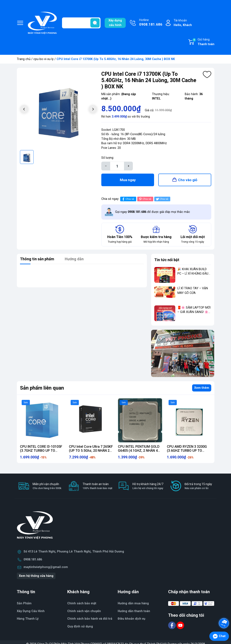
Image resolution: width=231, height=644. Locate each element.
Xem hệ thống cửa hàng (36, 576)
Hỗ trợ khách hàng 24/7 (148, 486)
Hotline (151, 23)
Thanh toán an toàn (97, 486)
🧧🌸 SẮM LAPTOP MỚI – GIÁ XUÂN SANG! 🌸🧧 (194, 312)
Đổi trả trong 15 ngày (198, 486)
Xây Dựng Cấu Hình (31, 611)
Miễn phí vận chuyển (47, 486)
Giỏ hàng (203, 42)
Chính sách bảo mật (82, 603)
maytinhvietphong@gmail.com (46, 567)
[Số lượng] (117, 166)
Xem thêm (202, 388)
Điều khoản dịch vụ (131, 619)
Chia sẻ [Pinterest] (145, 199)
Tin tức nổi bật (167, 260)
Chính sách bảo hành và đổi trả (90, 619)
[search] (95, 23)
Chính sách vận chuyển (84, 611)
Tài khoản (183, 23)
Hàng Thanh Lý (28, 619)
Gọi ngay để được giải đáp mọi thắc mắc (153, 212)
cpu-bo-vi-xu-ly (44, 59)
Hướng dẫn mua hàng (133, 603)
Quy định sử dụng (80, 626)
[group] (59, 110)
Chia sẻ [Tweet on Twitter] (162, 199)
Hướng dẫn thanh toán (134, 611)
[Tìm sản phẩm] (81, 23)
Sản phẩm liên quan (42, 388)
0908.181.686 (33, 560)
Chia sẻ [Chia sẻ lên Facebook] (128, 199)
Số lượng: (108, 158)
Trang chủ (24, 59)
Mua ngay (128, 180)
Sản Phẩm (24, 603)
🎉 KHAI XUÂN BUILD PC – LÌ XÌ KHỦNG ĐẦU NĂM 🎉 (193, 274)
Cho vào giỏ (188, 180)
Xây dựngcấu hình (115, 23)
